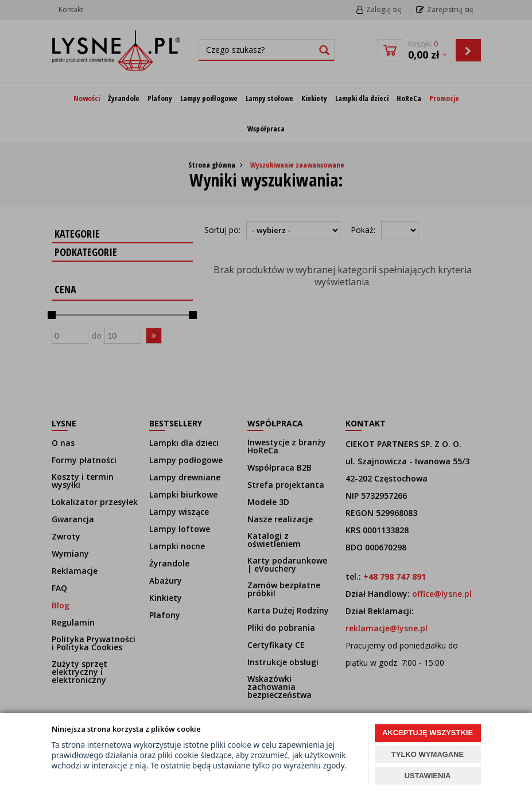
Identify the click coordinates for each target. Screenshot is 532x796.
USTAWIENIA (428, 776)
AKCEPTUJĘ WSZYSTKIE (428, 733)
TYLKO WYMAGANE (428, 754)
